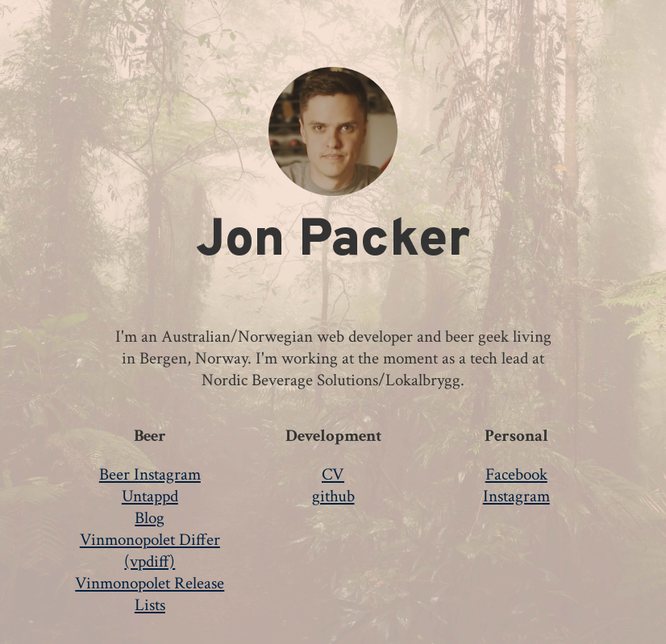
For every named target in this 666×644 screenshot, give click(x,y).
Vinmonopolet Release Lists (150, 594)
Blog (150, 518)
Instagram (516, 496)
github (333, 496)
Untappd (150, 496)
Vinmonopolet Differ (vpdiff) (150, 551)
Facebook (516, 474)
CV (333, 474)
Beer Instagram (150, 474)
